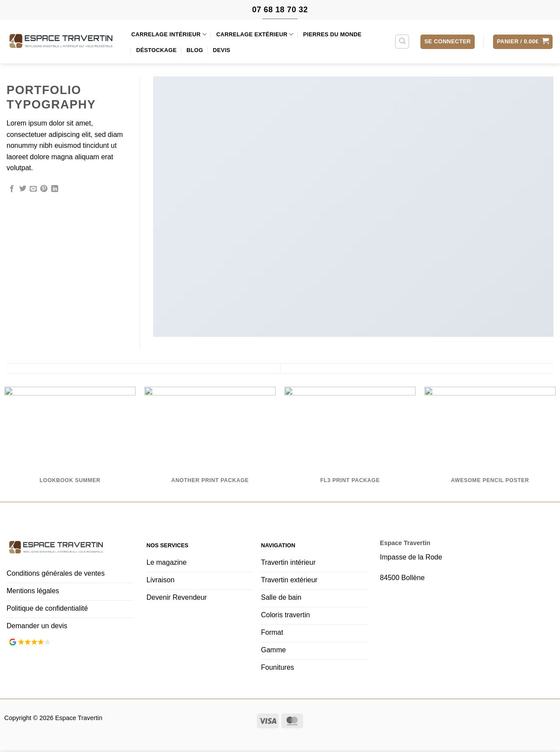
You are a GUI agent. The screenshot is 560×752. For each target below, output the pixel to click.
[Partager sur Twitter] (23, 189)
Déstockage (156, 50)
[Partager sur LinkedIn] (55, 189)
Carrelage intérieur (169, 34)
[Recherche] (402, 42)
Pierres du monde (332, 34)
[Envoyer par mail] (33, 189)
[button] (448, 42)
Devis (222, 50)
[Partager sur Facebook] (12, 189)
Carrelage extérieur (255, 34)
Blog (195, 50)
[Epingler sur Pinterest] (44, 189)
